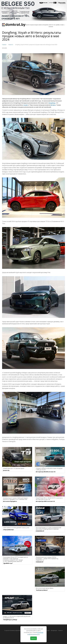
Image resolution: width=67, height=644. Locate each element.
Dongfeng (52, 103)
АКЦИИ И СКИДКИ (34, 25)
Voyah (25, 105)
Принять (34, 638)
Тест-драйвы (56, 25)
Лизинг (40, 25)
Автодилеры (45, 25)
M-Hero (53, 105)
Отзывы (62, 25)
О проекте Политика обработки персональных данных (19, 630)
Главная (4, 45)
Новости (51, 25)
